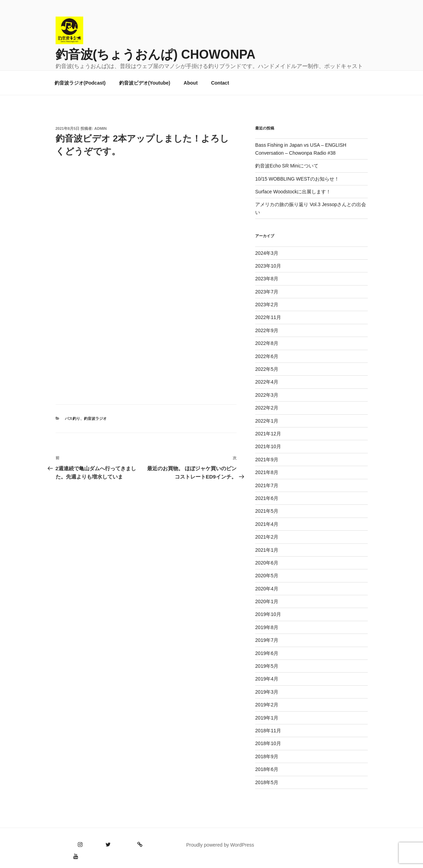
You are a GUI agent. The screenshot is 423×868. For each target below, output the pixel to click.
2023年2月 (267, 305)
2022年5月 (267, 369)
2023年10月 (268, 266)
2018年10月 (268, 743)
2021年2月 (267, 537)
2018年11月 (268, 731)
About (191, 83)
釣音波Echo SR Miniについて (287, 166)
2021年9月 (267, 460)
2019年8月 (267, 627)
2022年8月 (267, 343)
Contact (220, 83)
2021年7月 (267, 485)
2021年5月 (267, 511)
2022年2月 (267, 408)
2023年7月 (267, 292)
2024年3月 (267, 253)
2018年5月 (267, 782)
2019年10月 (268, 614)
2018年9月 (267, 756)
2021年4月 (267, 524)
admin (100, 128)
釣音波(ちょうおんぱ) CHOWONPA (156, 54)
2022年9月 (267, 330)
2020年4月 (267, 589)
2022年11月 (268, 317)
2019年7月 (267, 640)
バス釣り (73, 418)
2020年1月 (267, 601)
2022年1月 (267, 421)
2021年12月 (268, 434)
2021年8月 (267, 472)
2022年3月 (267, 395)
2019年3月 (267, 692)
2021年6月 (267, 498)
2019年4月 (267, 679)
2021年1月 (267, 550)
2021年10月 (268, 446)
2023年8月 (267, 279)
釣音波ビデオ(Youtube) (145, 83)
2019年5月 (267, 666)
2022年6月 (267, 356)
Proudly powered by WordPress (220, 845)
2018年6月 (267, 769)
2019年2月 (267, 705)
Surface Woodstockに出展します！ (293, 192)
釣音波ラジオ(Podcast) (80, 83)
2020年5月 (267, 576)
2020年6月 (267, 563)
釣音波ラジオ (95, 418)
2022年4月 (267, 382)
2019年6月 (267, 653)
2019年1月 (267, 718)
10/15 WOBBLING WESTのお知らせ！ (297, 179)
